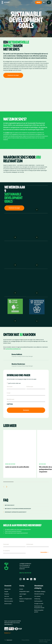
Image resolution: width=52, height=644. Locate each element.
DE (26, 573)
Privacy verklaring (25, 640)
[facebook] (24, 579)
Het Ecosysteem (38, 601)
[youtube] (28, 579)
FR (28, 573)
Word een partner (9, 601)
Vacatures (22, 601)
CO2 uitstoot (37, 596)
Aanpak (6, 592)
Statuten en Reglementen (26, 599)
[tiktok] (35, 579)
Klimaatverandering (39, 594)
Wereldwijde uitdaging (40, 592)
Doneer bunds (8, 604)
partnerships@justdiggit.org (13, 349)
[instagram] (20, 579)
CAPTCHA (10, 404)
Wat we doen (8, 589)
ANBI (21, 596)
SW (30, 573)
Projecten (7, 594)
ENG (21, 573)
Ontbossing (37, 599)
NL (23, 573)
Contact (21, 589)
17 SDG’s (7, 134)
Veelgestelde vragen (24, 592)
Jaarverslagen (23, 594)
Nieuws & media (8, 599)
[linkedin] (31, 579)
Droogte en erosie (39, 604)
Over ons (7, 596)
